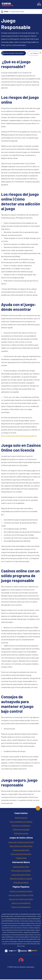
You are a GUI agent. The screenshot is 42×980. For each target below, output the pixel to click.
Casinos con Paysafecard (21, 907)
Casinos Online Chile (21, 867)
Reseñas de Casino (21, 882)
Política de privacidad (21, 829)
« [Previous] (2, 52)
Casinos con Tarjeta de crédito (21, 899)
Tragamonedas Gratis (21, 850)
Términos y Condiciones (21, 825)
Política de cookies (21, 833)
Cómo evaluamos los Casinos (21, 822)
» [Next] (40, 52)
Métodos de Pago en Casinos (21, 878)
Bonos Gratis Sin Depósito (21, 854)
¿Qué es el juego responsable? (13, 53)
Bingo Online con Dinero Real (21, 846)
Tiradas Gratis (21, 858)
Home (6, 11)
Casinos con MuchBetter (21, 903)
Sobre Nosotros (21, 818)
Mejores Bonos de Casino (21, 871)
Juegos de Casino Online (21, 875)
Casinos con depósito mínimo (21, 891)
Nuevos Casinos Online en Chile (21, 895)
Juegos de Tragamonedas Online (21, 842)
